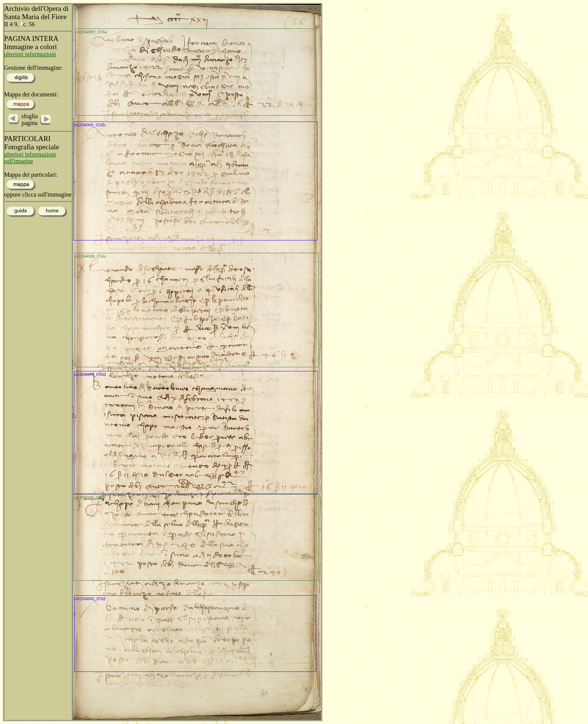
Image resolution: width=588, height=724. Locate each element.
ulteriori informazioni (30, 54)
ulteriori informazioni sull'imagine (30, 158)
